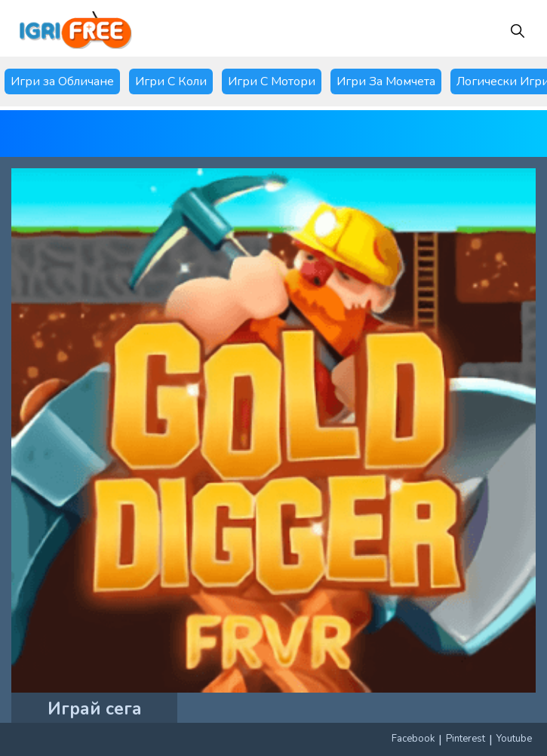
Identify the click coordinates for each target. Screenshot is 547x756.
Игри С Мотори (272, 81)
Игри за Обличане (62, 81)
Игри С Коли (171, 81)
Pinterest (466, 739)
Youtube (514, 739)
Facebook (413, 739)
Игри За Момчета (386, 81)
